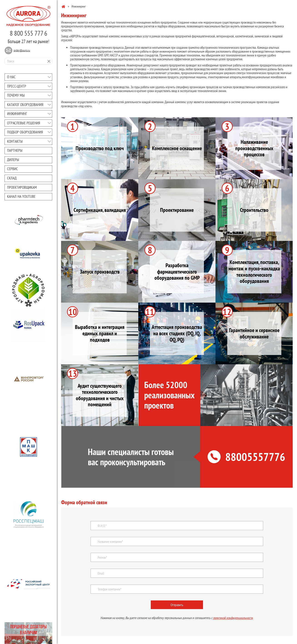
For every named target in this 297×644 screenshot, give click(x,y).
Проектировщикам (22, 187)
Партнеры (15, 150)
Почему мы (16, 95)
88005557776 (246, 457)
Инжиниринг (17, 114)
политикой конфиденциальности (233, 618)
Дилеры (13, 160)
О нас (11, 77)
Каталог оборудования (25, 105)
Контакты (15, 141)
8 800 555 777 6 (28, 33)
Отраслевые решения (24, 123)
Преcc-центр (17, 86)
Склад (12, 178)
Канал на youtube (21, 196)
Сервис (12, 169)
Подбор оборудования (25, 132)
